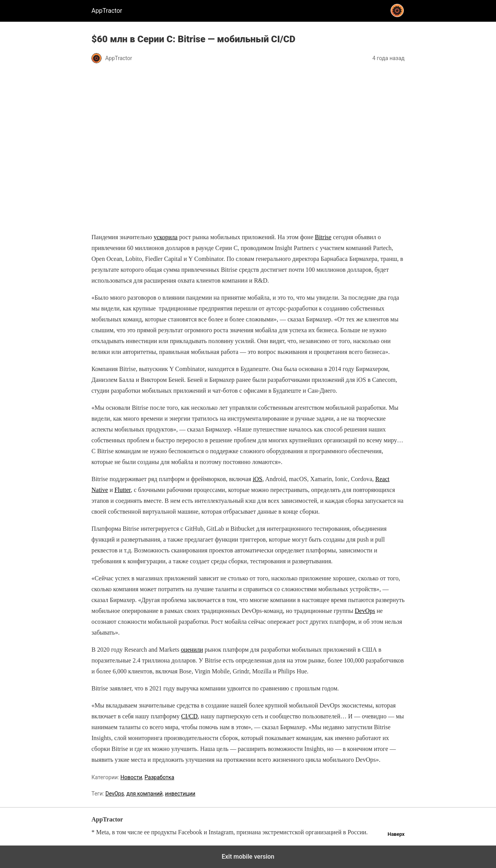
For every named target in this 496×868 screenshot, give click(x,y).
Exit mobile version (248, 857)
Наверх (396, 834)
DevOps (365, 611)
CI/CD (189, 716)
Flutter (122, 490)
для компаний (144, 794)
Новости (131, 777)
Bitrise (323, 237)
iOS (257, 479)
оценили (192, 650)
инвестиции (180, 794)
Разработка (159, 777)
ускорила (165, 237)
